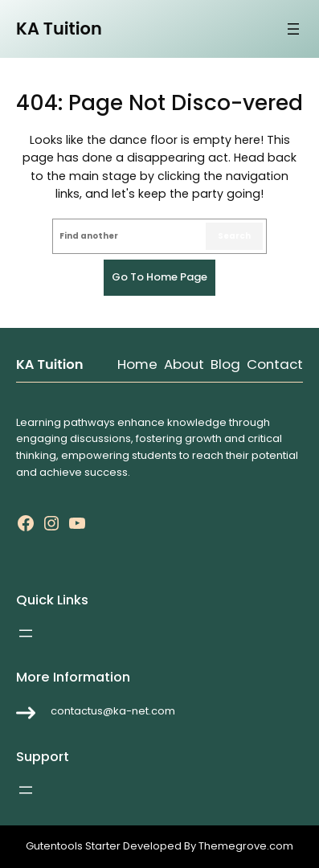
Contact (275, 364)
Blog (225, 364)
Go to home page (159, 277)
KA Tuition (59, 29)
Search (234, 236)
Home (137, 364)
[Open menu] (293, 29)
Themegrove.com (246, 846)
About (184, 364)
